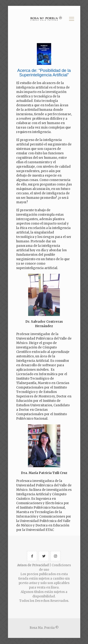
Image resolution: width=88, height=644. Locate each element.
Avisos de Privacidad (33, 565)
